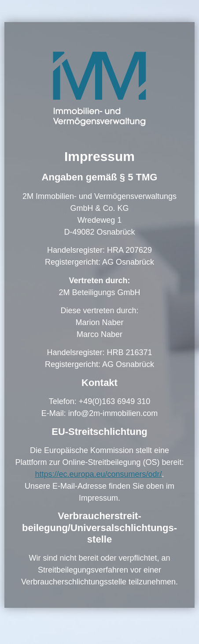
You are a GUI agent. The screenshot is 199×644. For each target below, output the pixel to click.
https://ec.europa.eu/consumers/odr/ (98, 474)
